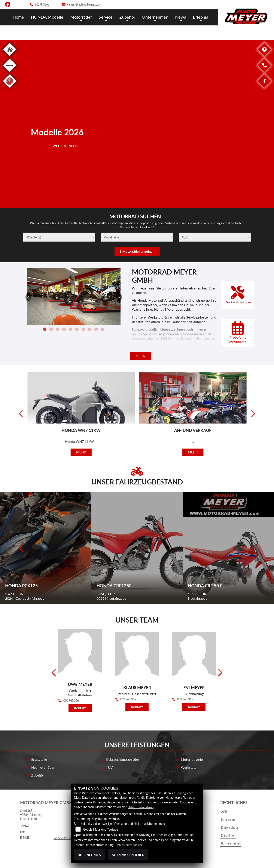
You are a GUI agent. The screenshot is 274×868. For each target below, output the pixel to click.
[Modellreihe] (137, 237)
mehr (140, 356)
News (182, 17)
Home (24, 17)
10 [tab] (163, 201)
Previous (30, 124)
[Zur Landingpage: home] (10, 57)
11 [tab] (169, 201)
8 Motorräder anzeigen (137, 254)
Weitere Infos (65, 171)
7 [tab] (143, 201)
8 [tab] (150, 201)
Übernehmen (89, 855)
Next (244, 124)
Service (109, 17)
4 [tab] (124, 201)
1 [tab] (105, 201)
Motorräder (85, 17)
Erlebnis (201, 17)
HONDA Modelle (52, 17)
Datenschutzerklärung (142, 807)
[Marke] (48, 237)
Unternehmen (157, 17)
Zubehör (130, 17)
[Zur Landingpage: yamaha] (10, 88)
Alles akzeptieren (128, 855)
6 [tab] (137, 201)
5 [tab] (131, 201)
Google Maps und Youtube (101, 830)
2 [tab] (111, 201)
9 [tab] (156, 201)
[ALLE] (226, 237)
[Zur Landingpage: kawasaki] (10, 73)
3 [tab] (118, 201)
